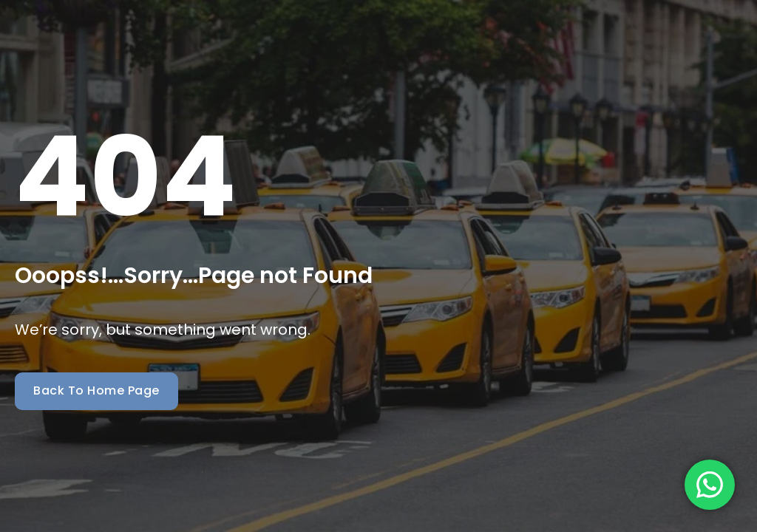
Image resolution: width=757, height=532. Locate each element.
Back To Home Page (96, 391)
